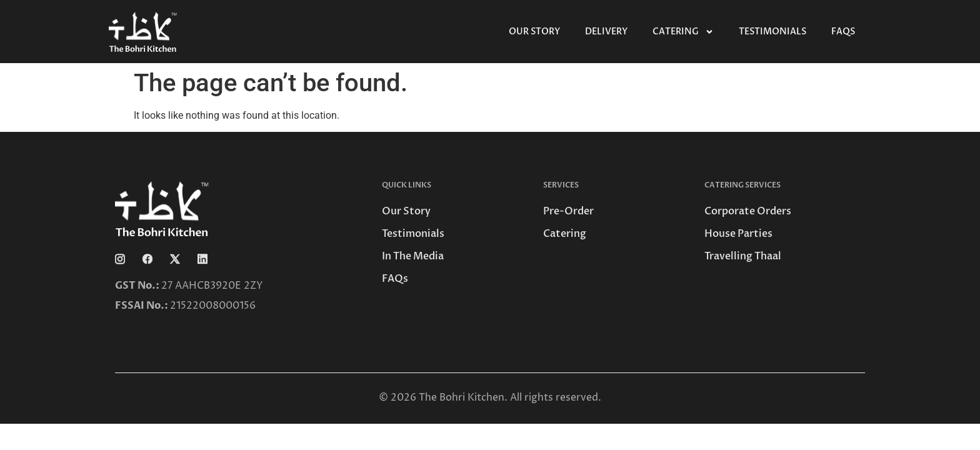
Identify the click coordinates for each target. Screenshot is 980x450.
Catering (683, 32)
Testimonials (772, 32)
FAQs (843, 32)
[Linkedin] (210, 258)
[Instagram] (127, 258)
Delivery (606, 32)
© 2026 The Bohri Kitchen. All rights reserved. (490, 397)
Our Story (534, 32)
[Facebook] (155, 258)
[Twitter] (182, 258)
